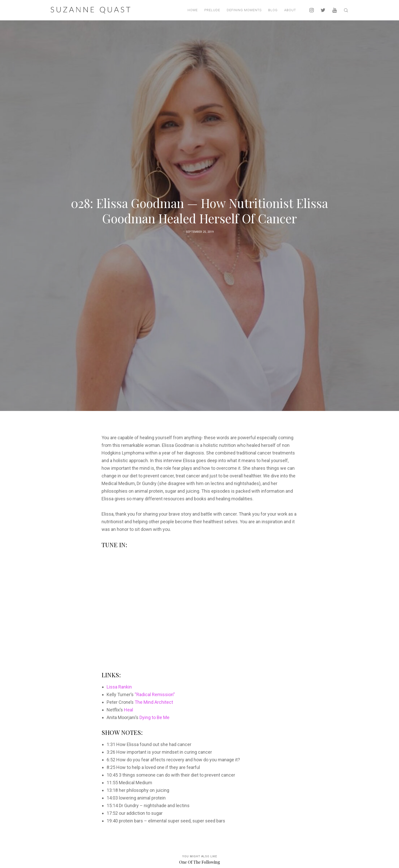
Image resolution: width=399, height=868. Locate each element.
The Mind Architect (154, 702)
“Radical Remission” (155, 694)
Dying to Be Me (154, 717)
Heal (129, 710)
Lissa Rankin (119, 687)
